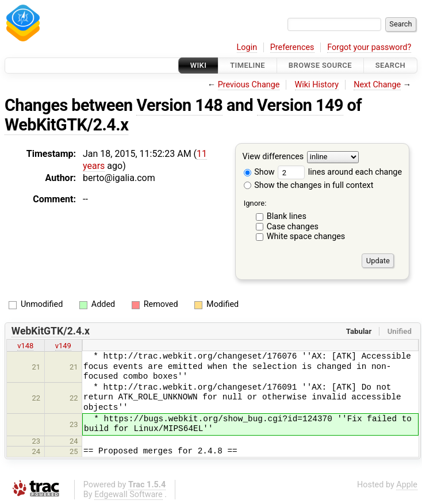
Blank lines (287, 216)
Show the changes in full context (309, 185)
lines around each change (340, 172)
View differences (273, 157)
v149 (63, 346)
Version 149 (300, 105)
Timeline (248, 65)
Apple (407, 485)
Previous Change (249, 85)
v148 (25, 346)
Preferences (292, 47)
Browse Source (320, 65)
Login (247, 47)
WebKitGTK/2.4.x (66, 125)
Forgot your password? (369, 47)
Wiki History (317, 85)
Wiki (199, 65)
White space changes (306, 236)
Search (390, 65)
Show (259, 172)
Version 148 (179, 105)
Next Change (377, 85)
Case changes (293, 227)
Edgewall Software (128, 495)
